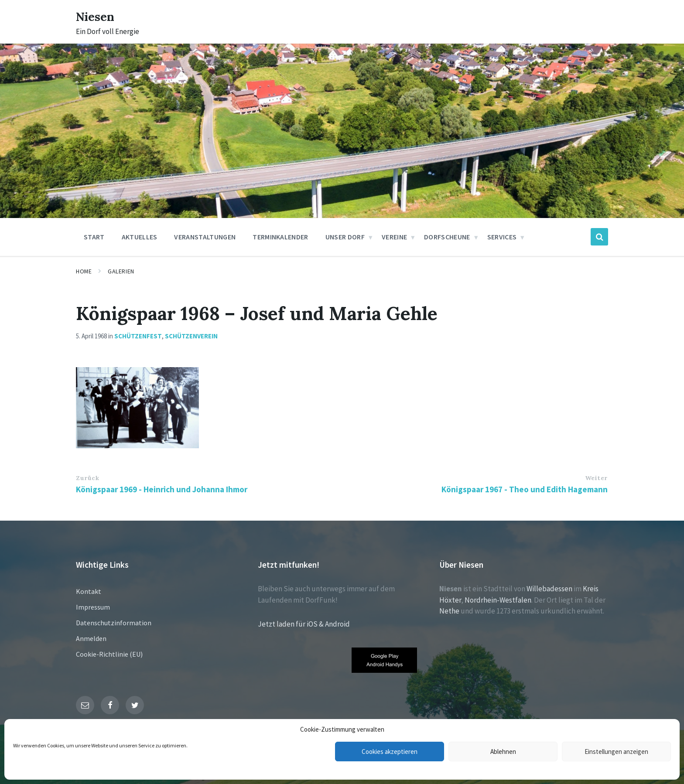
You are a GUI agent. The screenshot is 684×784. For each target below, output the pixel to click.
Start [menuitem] (94, 237)
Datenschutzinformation (114, 623)
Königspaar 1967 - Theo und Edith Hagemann (525, 489)
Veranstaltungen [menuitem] (205, 237)
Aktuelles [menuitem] (140, 237)
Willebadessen (549, 589)
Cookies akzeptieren (390, 752)
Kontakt (89, 591)
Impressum (93, 607)
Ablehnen (503, 752)
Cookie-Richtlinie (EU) (109, 654)
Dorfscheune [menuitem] (447, 237)
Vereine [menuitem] (394, 237)
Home (84, 271)
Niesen (97, 16)
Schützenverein (191, 336)
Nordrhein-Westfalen (498, 600)
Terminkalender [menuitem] (280, 237)
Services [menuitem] (502, 237)
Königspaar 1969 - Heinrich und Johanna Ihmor (162, 489)
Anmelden (91, 638)
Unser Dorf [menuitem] (345, 237)
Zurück (87, 478)
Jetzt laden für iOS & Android (304, 624)
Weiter (596, 478)
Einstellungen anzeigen (616, 752)
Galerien (121, 271)
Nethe (449, 611)
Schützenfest (138, 336)
